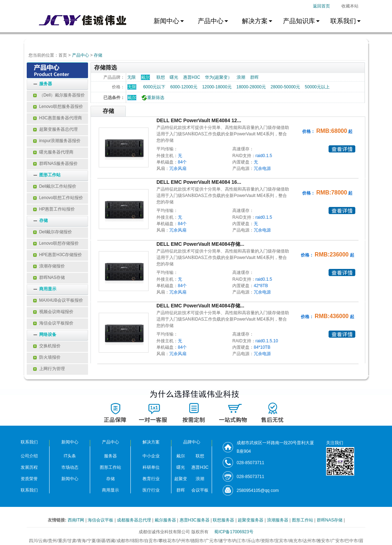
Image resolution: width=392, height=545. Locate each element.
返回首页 (321, 6)
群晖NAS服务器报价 (55, 163)
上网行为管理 (49, 369)
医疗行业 (151, 490)
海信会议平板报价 (53, 323)
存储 (98, 55)
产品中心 (81, 55)
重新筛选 (152, 98)
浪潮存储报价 (49, 266)
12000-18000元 (217, 87)
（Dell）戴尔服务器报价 (59, 95)
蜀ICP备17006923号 (234, 532)
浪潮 (241, 77)
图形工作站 (50, 175)
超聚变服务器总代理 (55, 129)
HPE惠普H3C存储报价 (58, 255)
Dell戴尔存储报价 (53, 232)
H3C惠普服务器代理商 (58, 118)
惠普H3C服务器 (195, 520)
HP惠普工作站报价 (54, 209)
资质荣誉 (29, 479)
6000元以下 (154, 87)
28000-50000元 (285, 87)
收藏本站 (350, 6)
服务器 (46, 84)
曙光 (174, 77)
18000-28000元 (251, 87)
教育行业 (151, 479)
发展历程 (29, 467)
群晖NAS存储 (49, 277)
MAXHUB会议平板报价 (58, 300)
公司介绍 (29, 456)
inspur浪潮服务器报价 (57, 141)
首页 (63, 55)
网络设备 (48, 334)
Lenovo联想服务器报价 (58, 107)
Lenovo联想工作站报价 (58, 198)
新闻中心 (70, 479)
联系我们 (29, 490)
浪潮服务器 (278, 520)
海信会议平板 (101, 520)
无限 (131, 77)
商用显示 (48, 289)
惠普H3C (192, 77)
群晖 (254, 77)
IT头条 (70, 456)
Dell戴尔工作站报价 (55, 186)
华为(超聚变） (218, 77)
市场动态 (70, 467)
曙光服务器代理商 (53, 152)
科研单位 (151, 467)
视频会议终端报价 (53, 312)
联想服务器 (224, 520)
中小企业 (151, 456)
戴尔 (132, 98)
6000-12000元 (184, 87)
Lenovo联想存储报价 (56, 243)
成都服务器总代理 (135, 520)
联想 (161, 77)
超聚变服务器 (251, 520)
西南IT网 (77, 520)
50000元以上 (317, 87)
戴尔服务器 (166, 520)
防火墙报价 (47, 357)
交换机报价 (47, 346)
